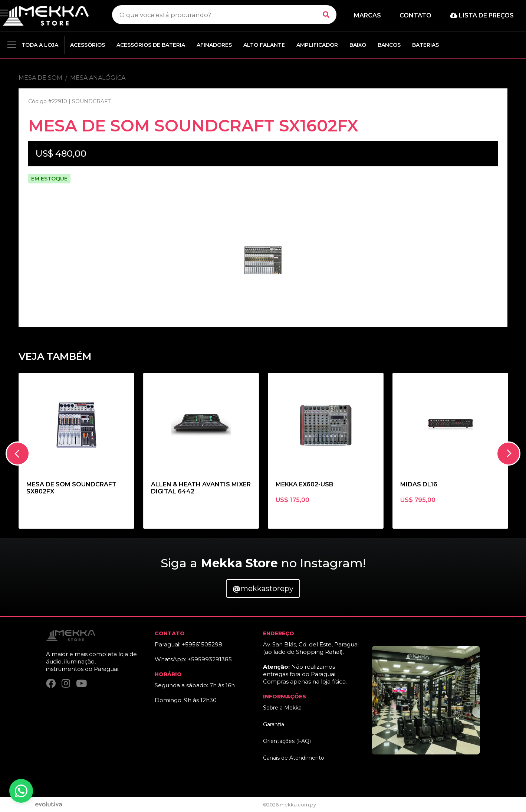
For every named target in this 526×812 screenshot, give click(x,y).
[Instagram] (66, 685)
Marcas (367, 15)
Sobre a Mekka (282, 708)
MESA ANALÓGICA (98, 78)
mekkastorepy (263, 588)
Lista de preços (482, 15)
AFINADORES (214, 45)
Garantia (274, 724)
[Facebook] (51, 685)
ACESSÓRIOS (88, 45)
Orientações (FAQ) (287, 741)
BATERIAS (425, 45)
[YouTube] (81, 685)
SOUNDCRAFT (91, 101)
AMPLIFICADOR (317, 45)
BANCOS (389, 45)
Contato (415, 15)
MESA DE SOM (40, 78)
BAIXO (358, 45)
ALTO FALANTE (264, 45)
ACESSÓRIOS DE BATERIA (151, 45)
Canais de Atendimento (294, 758)
